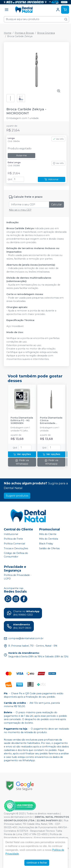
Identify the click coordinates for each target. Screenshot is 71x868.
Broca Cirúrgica (46, 33)
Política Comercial (14, 544)
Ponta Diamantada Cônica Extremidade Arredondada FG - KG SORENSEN (51, 421)
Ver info (58, 139)
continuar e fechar (37, 863)
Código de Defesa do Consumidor (16, 555)
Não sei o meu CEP (20, 210)
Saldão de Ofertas (49, 548)
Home (8, 33)
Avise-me (21, 155)
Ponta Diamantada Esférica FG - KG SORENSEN (22, 421)
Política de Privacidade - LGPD (18, 577)
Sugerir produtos (17, 496)
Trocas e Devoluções (16, 548)
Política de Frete (13, 539)
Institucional (11, 534)
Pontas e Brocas (24, 33)
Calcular (56, 205)
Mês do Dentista (49, 539)
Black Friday (46, 544)
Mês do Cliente (48, 534)
